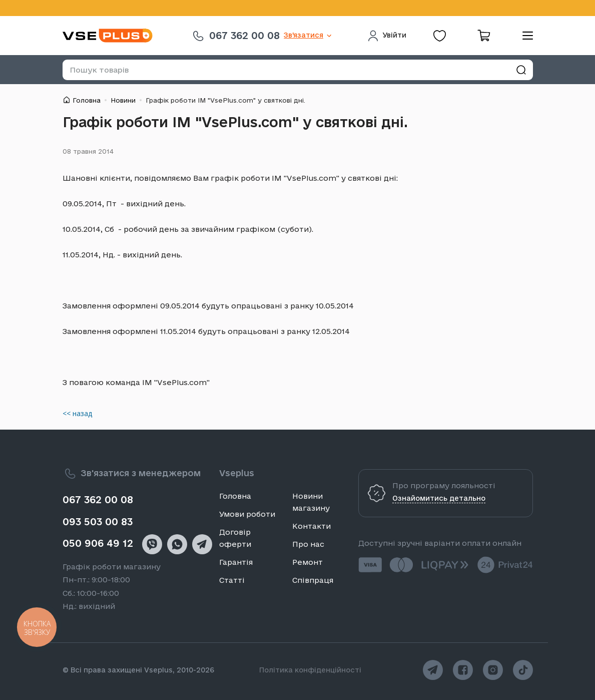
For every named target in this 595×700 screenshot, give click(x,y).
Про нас (308, 544)
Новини (123, 100)
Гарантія (236, 562)
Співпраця (313, 580)
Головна (87, 100)
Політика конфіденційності (310, 670)
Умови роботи (247, 514)
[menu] (524, 36)
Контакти (312, 526)
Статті (232, 580)
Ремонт (308, 562)
